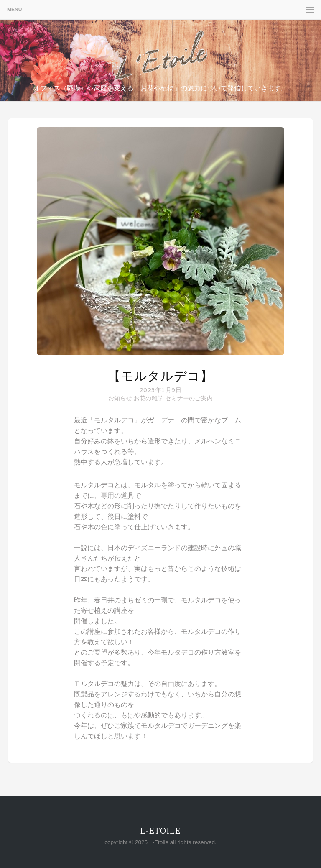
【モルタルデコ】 (160, 376)
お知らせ (120, 398)
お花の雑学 (149, 398)
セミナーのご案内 (189, 398)
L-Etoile (161, 831)
